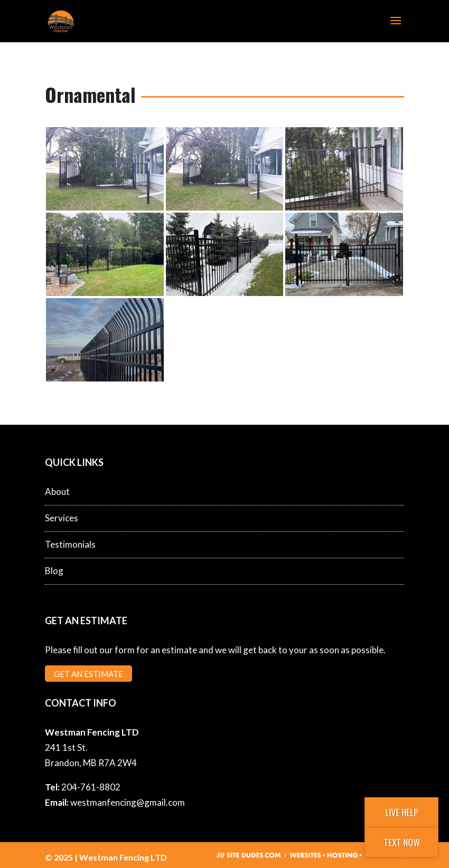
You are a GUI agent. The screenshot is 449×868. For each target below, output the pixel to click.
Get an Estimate (88, 673)
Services (62, 518)
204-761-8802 (91, 787)
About (57, 492)
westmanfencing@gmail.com (128, 802)
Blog (54, 571)
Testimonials (70, 544)
